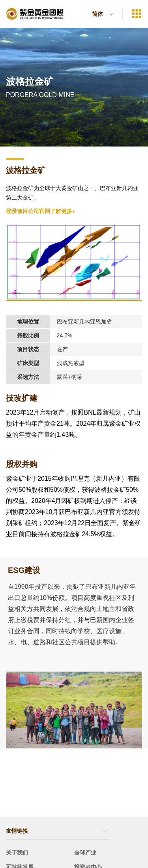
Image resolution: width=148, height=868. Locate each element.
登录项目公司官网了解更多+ (41, 211)
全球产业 (85, 853)
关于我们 (17, 853)
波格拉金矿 (26, 170)
